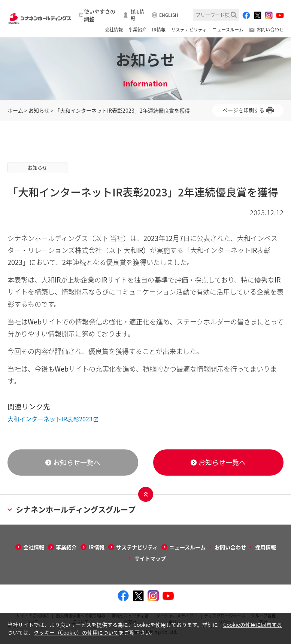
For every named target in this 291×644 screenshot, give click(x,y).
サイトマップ (150, 558)
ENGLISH (169, 15)
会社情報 (114, 30)
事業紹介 (137, 30)
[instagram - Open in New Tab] (269, 15)
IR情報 (159, 30)
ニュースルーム (228, 30)
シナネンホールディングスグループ (72, 509)
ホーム (15, 110)
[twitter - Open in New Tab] (257, 15)
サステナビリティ (189, 30)
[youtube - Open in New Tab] (280, 15)
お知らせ (39, 110)
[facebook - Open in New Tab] (246, 15)
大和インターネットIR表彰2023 (50, 419)
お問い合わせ (270, 30)
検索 (234, 15)
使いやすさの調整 (100, 15)
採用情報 (137, 15)
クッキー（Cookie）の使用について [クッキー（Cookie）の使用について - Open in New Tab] (76, 632)
